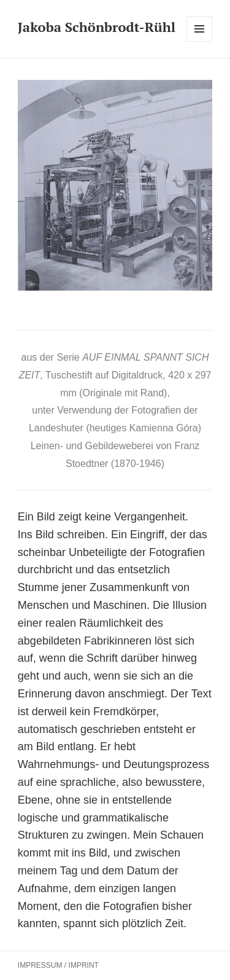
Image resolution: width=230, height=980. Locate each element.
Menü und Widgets (200, 41)
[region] (115, 186)
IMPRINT (84, 965)
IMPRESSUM (40, 965)
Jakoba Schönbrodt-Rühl (97, 27)
